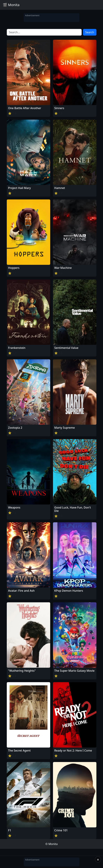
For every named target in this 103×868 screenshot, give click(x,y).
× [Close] (98, 859)
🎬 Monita (11, 5)
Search (90, 32)
